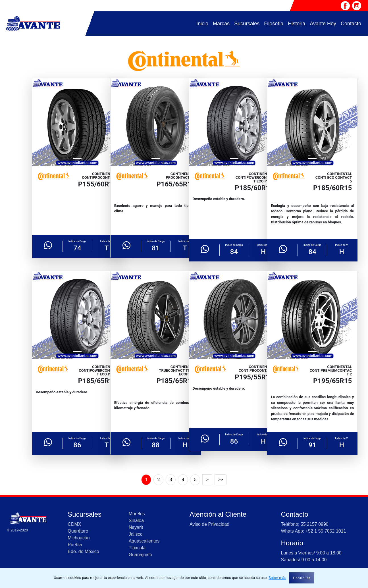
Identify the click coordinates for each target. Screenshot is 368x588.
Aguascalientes (144, 541)
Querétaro (78, 531)
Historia (297, 24)
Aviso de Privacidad (209, 524)
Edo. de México (83, 551)
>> (221, 480)
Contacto (351, 24)
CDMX (74, 524)
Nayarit (136, 527)
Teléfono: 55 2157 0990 (304, 524)
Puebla (75, 545)
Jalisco (136, 534)
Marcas (221, 24)
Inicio (202, 24)
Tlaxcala (137, 548)
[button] (39, 122)
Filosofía (274, 24)
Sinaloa (136, 521)
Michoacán (79, 538)
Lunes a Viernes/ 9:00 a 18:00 (311, 553)
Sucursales (247, 24)
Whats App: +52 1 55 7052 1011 (313, 531)
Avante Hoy (323, 24)
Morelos (137, 514)
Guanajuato (141, 555)
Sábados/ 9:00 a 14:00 (304, 560)
